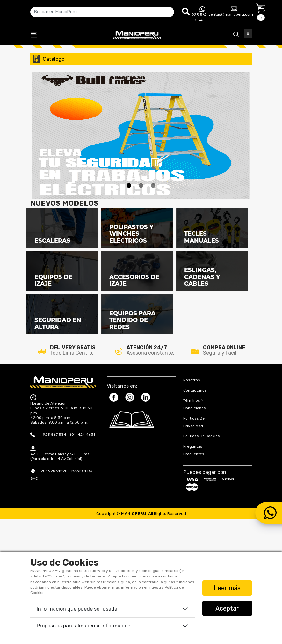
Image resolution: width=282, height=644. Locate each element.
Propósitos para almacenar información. (84, 626)
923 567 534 (199, 14)
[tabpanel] (141, 91)
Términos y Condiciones (195, 531)
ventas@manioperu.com (231, 11)
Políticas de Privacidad (194, 549)
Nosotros (192, 507)
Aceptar (227, 608)
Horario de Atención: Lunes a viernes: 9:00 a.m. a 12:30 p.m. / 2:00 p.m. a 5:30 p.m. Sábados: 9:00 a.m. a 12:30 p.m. (61, 540)
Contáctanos (195, 517)
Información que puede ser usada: (78, 609)
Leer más (227, 588)
